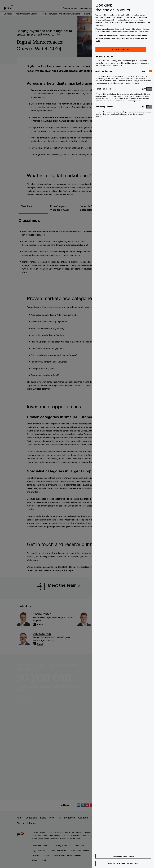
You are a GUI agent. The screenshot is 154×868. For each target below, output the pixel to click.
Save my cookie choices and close (123, 863)
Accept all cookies (121, 49)
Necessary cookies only (123, 856)
